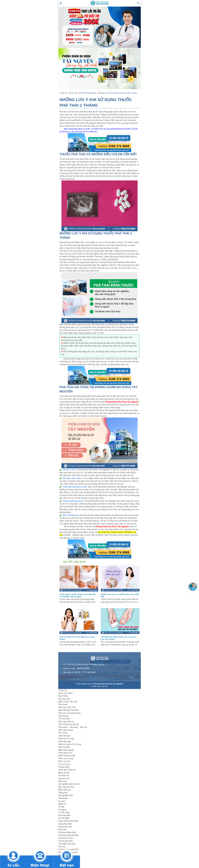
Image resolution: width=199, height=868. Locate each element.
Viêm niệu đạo (65, 741)
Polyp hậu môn (65, 827)
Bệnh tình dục (65, 790)
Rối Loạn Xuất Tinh (67, 707)
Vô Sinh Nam (64, 719)
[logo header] (99, 3)
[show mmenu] (61, 3)
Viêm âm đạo (64, 736)
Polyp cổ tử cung (66, 739)
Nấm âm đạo (64, 747)
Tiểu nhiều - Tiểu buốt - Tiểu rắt (72, 727)
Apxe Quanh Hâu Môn (68, 821)
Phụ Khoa (63, 733)
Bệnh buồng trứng (67, 756)
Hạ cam (62, 801)
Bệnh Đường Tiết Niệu (68, 710)
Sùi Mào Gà (64, 775)
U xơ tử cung (64, 764)
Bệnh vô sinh (64, 761)
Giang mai (63, 793)
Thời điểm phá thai (67, 844)
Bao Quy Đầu (64, 699)
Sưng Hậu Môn (65, 824)
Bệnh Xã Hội (64, 773)
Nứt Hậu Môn (64, 815)
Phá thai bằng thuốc (67, 832)
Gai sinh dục (64, 778)
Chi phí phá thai (65, 841)
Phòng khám (64, 767)
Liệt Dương (63, 716)
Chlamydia (63, 798)
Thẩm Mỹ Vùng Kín (67, 770)
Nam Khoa (63, 696)
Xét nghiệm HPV (66, 795)
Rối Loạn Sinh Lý (66, 722)
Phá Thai (62, 830)
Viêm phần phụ (65, 753)
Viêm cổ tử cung (66, 758)
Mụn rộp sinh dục (66, 787)
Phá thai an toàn (66, 838)
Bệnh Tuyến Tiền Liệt (68, 702)
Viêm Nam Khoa (66, 730)
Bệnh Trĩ (62, 804)
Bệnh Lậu (63, 781)
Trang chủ (63, 690)
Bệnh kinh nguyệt (66, 750)
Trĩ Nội (61, 807)
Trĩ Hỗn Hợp (64, 812)
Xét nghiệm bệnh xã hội (69, 784)
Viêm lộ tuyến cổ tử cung (70, 744)
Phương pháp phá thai (68, 835)
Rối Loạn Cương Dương (69, 713)
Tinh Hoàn (63, 704)
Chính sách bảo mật (99, 686)
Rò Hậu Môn (64, 818)
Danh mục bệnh (65, 693)
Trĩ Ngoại (62, 810)
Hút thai (62, 847)
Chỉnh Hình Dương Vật (69, 724)
